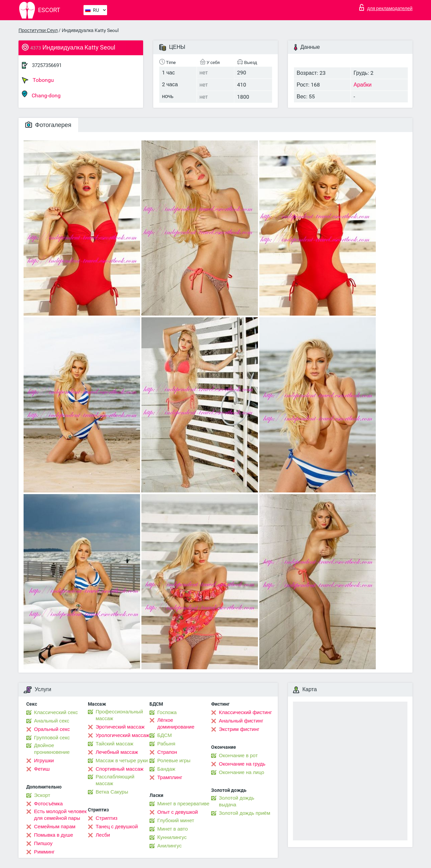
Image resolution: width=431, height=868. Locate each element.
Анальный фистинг (241, 721)
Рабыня (166, 744)
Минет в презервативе (183, 804)
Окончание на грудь (242, 764)
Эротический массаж (120, 727)
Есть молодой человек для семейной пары (60, 815)
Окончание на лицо (242, 772)
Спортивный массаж (120, 769)
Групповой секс (52, 738)
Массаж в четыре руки (122, 761)
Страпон (167, 752)
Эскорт (42, 795)
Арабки (363, 85)
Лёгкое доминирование (176, 724)
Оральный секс (52, 729)
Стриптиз (107, 818)
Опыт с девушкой (178, 812)
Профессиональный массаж (119, 715)
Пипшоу (43, 843)
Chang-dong (41, 94)
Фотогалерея (48, 125)
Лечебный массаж (117, 752)
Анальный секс (52, 721)
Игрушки (44, 761)
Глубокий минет (176, 821)
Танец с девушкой (117, 827)
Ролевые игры (174, 761)
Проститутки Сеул (38, 30)
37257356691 (47, 65)
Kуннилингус (172, 837)
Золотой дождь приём (244, 813)
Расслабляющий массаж (115, 780)
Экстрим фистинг (239, 729)
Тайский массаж (114, 744)
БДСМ (164, 735)
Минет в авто (173, 829)
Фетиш (42, 769)
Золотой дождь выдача (237, 801)
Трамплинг (170, 777)
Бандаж (166, 769)
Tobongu (38, 80)
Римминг (44, 852)
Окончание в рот (238, 756)
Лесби (103, 835)
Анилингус (169, 846)
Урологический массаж (122, 735)
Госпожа (167, 712)
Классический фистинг (245, 712)
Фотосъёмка (48, 804)
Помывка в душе (54, 835)
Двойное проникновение (52, 749)
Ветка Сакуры (112, 792)
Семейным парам (55, 827)
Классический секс (56, 712)
